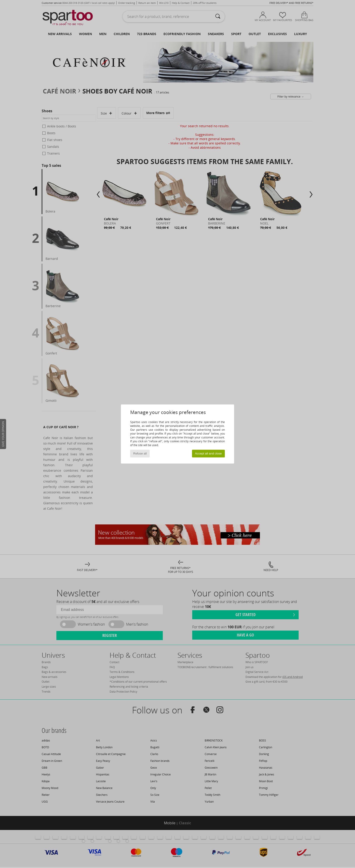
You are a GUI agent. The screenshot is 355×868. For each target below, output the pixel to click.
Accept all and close (208, 453)
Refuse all (140, 453)
